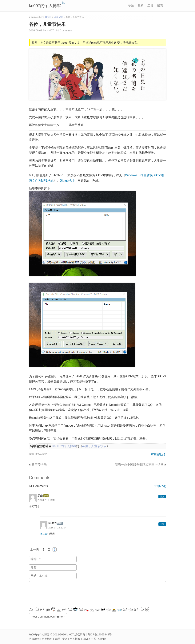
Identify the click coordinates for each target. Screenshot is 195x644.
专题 (131, 6)
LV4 (46, 496)
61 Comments (64, 30)
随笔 (45, 454)
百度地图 (47, 639)
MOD (60, 523)
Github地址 (67, 181)
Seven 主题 (89, 639)
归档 (141, 6)
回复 (162, 497)
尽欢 (40, 496)
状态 (65, 639)
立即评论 (160, 486)
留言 (160, 6)
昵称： (35, 559)
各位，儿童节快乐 (47, 24)
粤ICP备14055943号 (100, 634)
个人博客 (75, 639)
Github (102, 639)
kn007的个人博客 (45, 6)
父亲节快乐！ (41, 465)
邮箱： (35, 567)
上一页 (34, 549)
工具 (150, 6)
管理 (57, 639)
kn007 (38, 454)
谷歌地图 (34, 639)
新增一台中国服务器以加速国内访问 (139, 465)
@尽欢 (44, 534)
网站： (35, 576)
